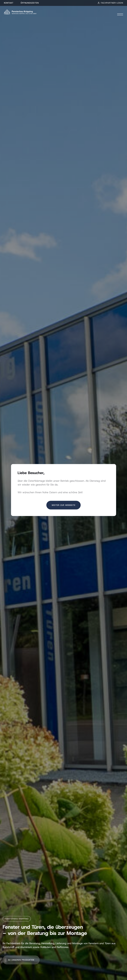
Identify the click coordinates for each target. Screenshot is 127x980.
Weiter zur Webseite (64, 505)
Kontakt (9, 3)
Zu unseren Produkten (21, 960)
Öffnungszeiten (30, 3)
